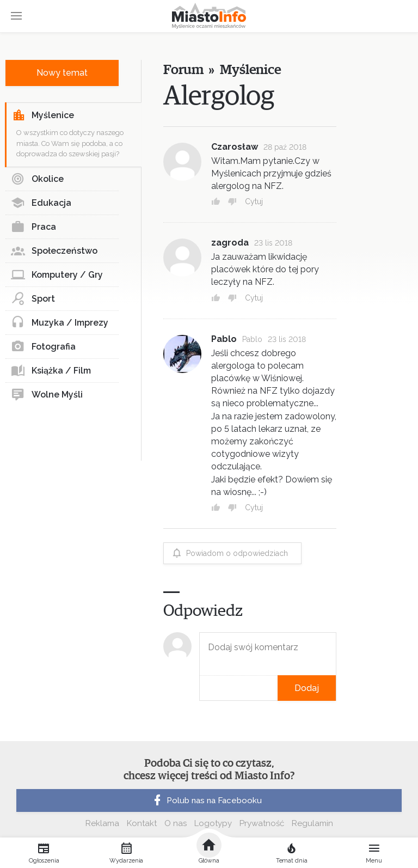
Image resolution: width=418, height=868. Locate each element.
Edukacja (41, 203)
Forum (183, 70)
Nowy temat (62, 73)
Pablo (224, 339)
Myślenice (43, 115)
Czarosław (235, 147)
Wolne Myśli (47, 395)
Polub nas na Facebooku (206, 800)
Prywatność (262, 823)
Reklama (102, 823)
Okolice (37, 179)
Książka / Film (51, 371)
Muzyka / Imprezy (60, 323)
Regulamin (312, 823)
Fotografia (43, 347)
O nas (176, 823)
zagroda (230, 243)
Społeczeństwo (54, 251)
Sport (33, 299)
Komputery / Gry (57, 275)
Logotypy (213, 823)
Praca (33, 227)
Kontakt (142, 823)
